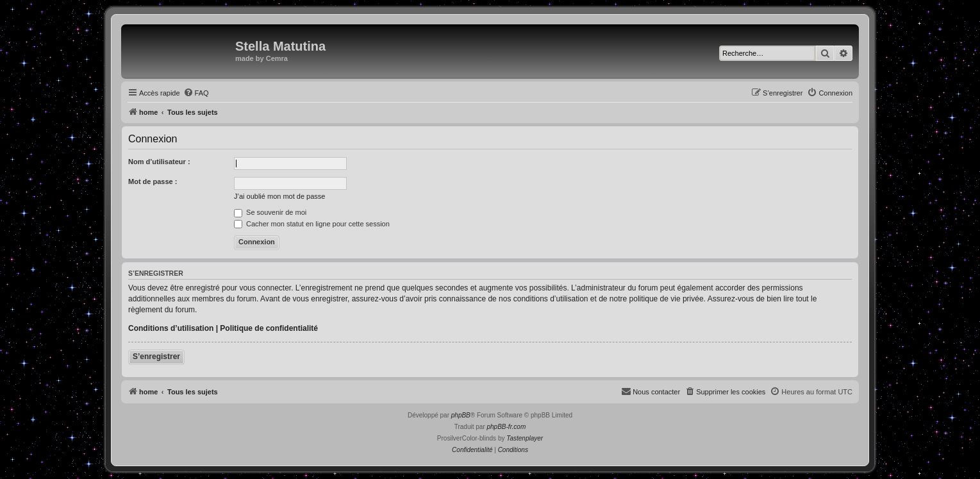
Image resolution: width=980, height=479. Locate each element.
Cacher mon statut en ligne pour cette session (312, 224)
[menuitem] (196, 93)
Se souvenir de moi (270, 212)
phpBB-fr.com (507, 427)
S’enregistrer (156, 357)
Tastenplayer (525, 438)
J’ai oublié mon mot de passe (279, 196)
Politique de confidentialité (269, 328)
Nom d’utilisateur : (159, 162)
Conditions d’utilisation (171, 328)
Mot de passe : (153, 181)
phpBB (461, 415)
